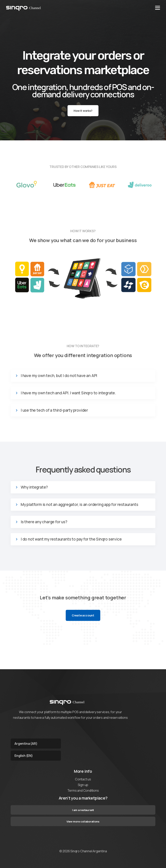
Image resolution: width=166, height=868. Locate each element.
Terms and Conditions (83, 790)
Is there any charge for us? (44, 522)
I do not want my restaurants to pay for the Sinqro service (71, 539)
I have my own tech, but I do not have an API (59, 376)
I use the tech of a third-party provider (54, 410)
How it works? (83, 111)
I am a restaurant (83, 810)
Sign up (83, 785)
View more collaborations (83, 821)
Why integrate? (34, 487)
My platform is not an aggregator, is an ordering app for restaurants (79, 505)
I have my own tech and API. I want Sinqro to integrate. (68, 393)
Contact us (83, 779)
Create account (83, 615)
